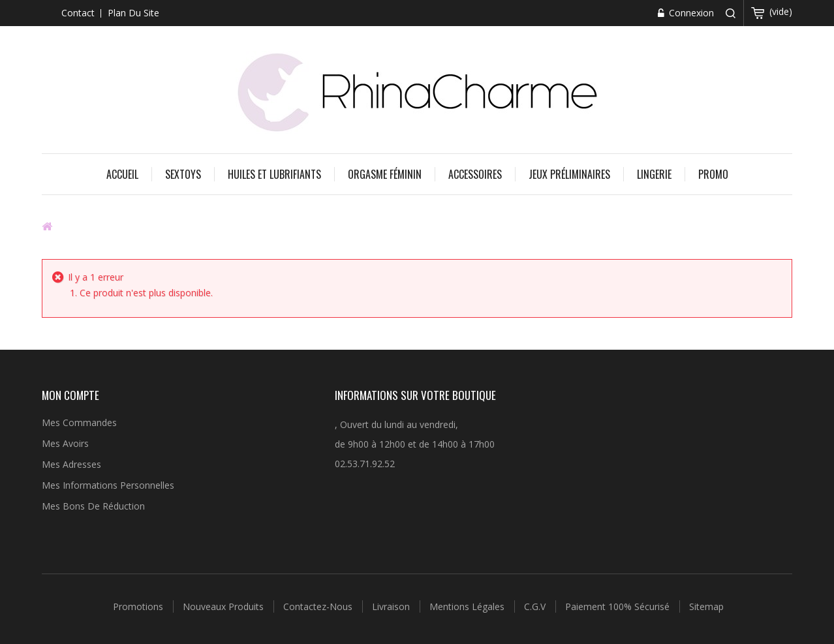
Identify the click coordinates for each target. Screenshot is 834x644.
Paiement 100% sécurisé (619, 606)
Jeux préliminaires (569, 174)
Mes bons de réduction (93, 506)
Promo (713, 174)
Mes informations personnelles (108, 485)
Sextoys (183, 174)
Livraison (392, 606)
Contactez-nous (319, 606)
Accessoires (475, 174)
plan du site (133, 13)
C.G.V (536, 606)
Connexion (690, 13)
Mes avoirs (65, 443)
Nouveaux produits (224, 606)
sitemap (706, 606)
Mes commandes (79, 422)
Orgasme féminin (385, 174)
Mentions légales (468, 606)
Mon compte (70, 395)
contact (78, 13)
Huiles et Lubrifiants (274, 174)
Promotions (139, 606)
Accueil (122, 174)
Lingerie (654, 174)
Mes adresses (71, 464)
